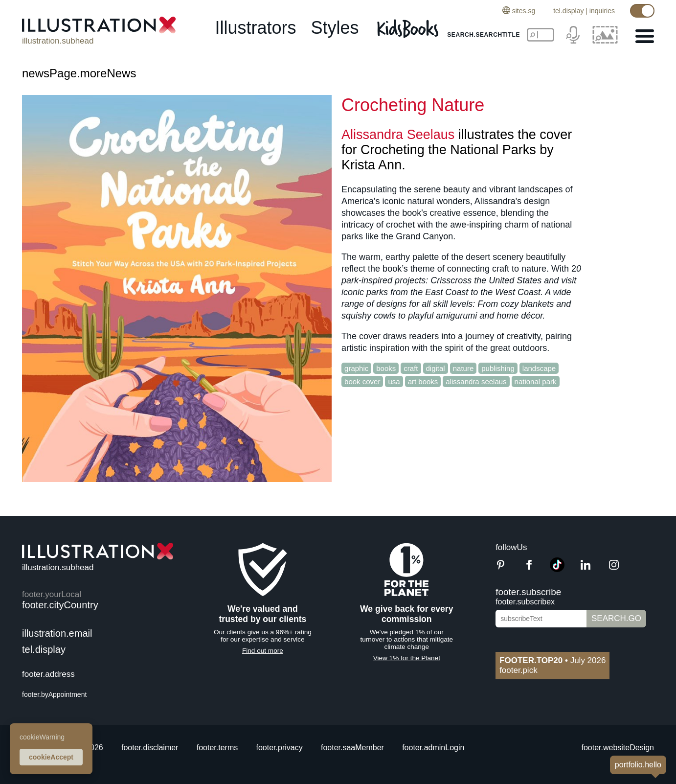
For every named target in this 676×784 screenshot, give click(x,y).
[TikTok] (557, 569)
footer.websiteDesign (618, 748)
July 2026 (552, 660)
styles (335, 28)
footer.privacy (280, 748)
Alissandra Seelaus (398, 135)
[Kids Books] (409, 28)
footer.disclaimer (150, 748)
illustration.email (57, 633)
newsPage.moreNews (79, 73)
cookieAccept (51, 757)
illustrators (255, 28)
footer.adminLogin (433, 748)
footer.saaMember (352, 748)
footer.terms (217, 748)
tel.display (568, 11)
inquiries (602, 11)
